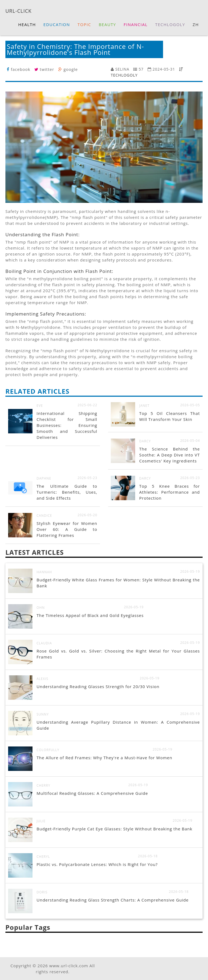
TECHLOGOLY (124, 75)
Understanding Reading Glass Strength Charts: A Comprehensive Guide (113, 900)
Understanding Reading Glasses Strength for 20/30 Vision (98, 686)
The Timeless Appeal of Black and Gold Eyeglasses (90, 615)
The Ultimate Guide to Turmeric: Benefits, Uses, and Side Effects (67, 492)
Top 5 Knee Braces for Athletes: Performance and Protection (170, 492)
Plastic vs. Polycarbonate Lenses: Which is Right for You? (97, 864)
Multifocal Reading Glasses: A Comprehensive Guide (92, 793)
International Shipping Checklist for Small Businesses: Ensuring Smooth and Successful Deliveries (67, 425)
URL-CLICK (19, 11)
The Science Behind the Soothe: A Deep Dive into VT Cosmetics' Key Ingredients (170, 455)
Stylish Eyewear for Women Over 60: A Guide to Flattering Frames (67, 529)
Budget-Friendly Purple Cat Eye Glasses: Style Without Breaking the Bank (114, 829)
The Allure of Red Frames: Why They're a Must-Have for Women (104, 758)
